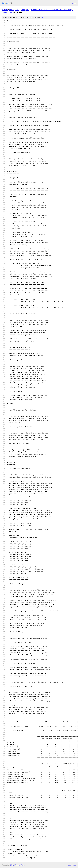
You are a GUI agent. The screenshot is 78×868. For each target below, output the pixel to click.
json (74, 865)
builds (5, 12)
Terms (23, 865)
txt (70, 865)
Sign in (74, 3)
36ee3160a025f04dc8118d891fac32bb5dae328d (51, 10)
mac (11, 12)
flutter (5, 10)
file (43, 17)
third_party (14, 10)
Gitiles (12, 865)
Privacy (17, 865)
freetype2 (25, 10)
